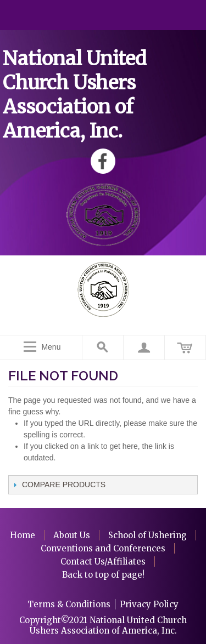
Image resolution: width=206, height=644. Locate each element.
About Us (72, 535)
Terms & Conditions (69, 604)
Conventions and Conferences (103, 548)
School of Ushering (147, 535)
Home (23, 535)
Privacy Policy (149, 604)
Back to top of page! (103, 575)
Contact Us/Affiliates (103, 562)
